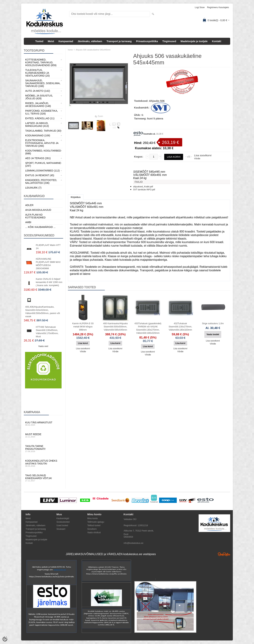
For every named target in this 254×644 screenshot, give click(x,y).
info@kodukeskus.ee (134, 543)
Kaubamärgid (63, 518)
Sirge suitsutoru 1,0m (213, 323)
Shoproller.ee (224, 554)
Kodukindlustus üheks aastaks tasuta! (43, 463)
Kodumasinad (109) (38, 135)
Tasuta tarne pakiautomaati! (43, 449)
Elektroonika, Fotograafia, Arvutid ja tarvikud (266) (42, 143)
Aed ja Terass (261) (38, 158)
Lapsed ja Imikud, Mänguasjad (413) (37, 125)
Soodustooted (63, 522)
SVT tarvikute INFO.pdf (144, 190)
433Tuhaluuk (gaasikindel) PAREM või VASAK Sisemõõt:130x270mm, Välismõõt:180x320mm (148, 328)
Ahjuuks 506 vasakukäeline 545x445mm (93, 50)
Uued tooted (62, 525)
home (70, 50)
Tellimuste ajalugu (96, 522)
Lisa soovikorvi (203, 155)
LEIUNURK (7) (33, 188)
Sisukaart (61, 529)
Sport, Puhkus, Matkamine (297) (43, 164)
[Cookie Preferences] (5, 639)
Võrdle (197, 159)
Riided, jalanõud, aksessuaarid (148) (38, 105)
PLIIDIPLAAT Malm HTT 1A (48, 247)
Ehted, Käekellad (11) (40, 118)
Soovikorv (92, 529)
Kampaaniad (66, 41)
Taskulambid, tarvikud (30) (43, 131)
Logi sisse (200, 7)
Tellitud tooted (94, 525)
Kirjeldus (76, 197)
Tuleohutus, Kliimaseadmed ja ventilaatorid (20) (37, 73)
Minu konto (93, 518)
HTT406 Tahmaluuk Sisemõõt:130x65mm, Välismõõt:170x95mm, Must (47, 332)
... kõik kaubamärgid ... (40, 227)
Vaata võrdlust (94, 533)
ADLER (29, 205)
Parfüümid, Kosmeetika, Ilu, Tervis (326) (42, 112)
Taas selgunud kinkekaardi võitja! (43, 478)
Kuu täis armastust (43, 424)
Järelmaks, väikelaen (90, 41)
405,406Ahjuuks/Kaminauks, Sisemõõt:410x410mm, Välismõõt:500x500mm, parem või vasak (43, 312)
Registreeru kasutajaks (218, 7)
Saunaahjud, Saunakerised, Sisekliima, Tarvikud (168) (43, 83)
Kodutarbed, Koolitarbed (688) (43, 152)
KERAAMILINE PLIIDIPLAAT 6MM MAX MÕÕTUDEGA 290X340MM (48, 264)
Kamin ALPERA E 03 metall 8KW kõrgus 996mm (83, 327)
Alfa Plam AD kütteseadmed (35, 216)
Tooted (39, 41)
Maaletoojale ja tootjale (194, 41)
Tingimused (169, 41)
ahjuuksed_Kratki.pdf (143, 187)
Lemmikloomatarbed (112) (43, 171)
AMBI (28, 222)
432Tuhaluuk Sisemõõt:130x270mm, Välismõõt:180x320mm (180, 327)
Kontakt (217, 41)
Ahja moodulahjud (38, 210)
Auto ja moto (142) (38, 91)
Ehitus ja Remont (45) (40, 175)
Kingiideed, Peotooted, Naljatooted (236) (41, 182)
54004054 (128, 537)
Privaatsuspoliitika (147, 41)
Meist (51, 41)
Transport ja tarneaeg (119, 41)
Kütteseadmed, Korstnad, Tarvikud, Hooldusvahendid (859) (41, 62)
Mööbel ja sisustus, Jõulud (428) (39, 97)
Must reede (43, 435)
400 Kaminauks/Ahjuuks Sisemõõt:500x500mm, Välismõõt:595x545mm (115, 327)
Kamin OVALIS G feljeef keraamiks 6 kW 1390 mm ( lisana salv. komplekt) (49, 282)
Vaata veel (43, 346)
